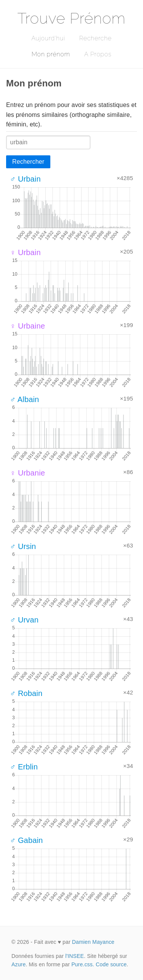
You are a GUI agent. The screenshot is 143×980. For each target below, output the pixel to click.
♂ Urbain (25, 179)
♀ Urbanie (27, 473)
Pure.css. (83, 964)
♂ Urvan (24, 620)
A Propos (98, 54)
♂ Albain (24, 399)
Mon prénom (51, 54)
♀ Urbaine (27, 326)
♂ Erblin (24, 767)
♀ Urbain (25, 252)
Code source (111, 964)
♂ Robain (26, 693)
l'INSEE (75, 956)
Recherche (96, 38)
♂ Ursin (23, 546)
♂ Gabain (26, 840)
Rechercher (28, 162)
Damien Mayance (93, 942)
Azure (18, 964)
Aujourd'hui (48, 38)
